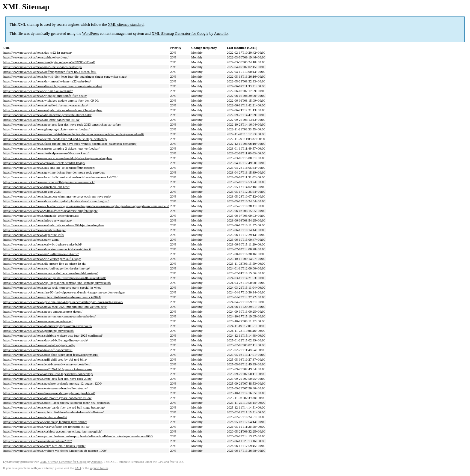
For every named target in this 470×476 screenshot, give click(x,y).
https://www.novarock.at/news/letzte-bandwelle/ (35, 417)
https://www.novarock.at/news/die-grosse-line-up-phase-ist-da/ (45, 263)
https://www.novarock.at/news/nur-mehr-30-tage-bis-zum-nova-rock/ (49, 182)
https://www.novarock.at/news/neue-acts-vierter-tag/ (38, 321)
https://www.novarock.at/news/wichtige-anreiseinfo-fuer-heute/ (45, 96)
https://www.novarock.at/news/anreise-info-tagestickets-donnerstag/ (48, 374)
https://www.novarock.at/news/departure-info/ (34, 235)
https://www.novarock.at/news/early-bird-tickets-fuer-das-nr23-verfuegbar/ (53, 110)
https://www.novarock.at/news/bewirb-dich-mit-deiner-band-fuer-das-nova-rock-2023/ (60, 177)
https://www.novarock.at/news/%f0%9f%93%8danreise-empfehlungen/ (51, 211)
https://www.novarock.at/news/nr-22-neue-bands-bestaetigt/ (43, 67)
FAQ (78, 468)
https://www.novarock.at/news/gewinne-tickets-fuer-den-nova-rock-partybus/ (54, 172)
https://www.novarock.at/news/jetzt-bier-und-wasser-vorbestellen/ (47, 364)
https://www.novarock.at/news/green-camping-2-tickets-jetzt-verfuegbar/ (51, 148)
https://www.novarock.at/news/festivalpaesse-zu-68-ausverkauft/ (46, 153)
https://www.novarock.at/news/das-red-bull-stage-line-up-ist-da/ (46, 340)
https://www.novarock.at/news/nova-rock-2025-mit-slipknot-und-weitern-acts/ (55, 307)
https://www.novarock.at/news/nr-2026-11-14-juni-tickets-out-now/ (48, 369)
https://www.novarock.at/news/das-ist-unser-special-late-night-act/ (47, 249)
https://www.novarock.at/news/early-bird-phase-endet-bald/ (43, 244)
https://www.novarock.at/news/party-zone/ (31, 239)
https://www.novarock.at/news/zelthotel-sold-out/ (36, 57)
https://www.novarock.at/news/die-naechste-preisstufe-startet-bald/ (47, 115)
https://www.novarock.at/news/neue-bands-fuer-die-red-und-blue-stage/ (51, 273)
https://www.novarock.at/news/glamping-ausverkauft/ (39, 331)
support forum (99, 468)
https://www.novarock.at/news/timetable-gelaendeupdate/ (41, 216)
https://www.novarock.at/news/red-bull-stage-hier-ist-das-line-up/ (47, 268)
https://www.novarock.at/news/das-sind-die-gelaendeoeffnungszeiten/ (49, 168)
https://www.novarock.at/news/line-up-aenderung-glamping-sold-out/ (49, 393)
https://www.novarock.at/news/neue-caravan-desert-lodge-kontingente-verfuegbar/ (58, 158)
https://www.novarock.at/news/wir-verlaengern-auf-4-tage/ (42, 259)
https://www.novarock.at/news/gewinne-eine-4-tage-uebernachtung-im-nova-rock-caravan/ (63, 302)
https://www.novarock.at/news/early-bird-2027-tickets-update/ (44, 446)
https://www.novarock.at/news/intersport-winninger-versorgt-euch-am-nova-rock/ (57, 196)
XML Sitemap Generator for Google (180, 33)
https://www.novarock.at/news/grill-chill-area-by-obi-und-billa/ (45, 359)
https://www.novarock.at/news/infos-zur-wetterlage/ (38, 220)
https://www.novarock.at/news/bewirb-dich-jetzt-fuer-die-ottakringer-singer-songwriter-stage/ (65, 76)
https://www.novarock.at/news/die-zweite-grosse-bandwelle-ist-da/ (47, 398)
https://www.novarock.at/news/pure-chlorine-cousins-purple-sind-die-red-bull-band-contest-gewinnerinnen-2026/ (78, 436)
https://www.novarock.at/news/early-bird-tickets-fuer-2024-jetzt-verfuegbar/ (54, 225)
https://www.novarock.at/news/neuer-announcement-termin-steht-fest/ (49, 316)
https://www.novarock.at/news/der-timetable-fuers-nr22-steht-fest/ (47, 81)
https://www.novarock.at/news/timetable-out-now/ (36, 187)
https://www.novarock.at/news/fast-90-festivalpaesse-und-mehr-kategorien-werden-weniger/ (64, 292)
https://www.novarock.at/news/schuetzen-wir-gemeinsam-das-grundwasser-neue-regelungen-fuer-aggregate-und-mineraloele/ (86, 206)
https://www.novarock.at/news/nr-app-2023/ (32, 192)
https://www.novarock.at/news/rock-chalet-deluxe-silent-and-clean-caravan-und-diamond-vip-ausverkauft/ (74, 134)
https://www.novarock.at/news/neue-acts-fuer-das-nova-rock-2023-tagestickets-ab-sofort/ (62, 124)
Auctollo (221, 33)
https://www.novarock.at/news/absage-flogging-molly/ (39, 345)
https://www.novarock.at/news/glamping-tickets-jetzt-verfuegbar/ (46, 129)
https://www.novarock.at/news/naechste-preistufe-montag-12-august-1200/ (53, 383)
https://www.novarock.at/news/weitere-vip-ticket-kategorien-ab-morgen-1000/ (55, 451)
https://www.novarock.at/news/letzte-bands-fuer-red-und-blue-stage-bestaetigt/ (55, 139)
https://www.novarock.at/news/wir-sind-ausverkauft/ (38, 91)
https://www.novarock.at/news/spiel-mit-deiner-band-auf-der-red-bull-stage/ (54, 412)
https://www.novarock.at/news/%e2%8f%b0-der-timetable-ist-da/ (46, 427)
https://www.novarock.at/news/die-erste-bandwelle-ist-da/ (42, 120)
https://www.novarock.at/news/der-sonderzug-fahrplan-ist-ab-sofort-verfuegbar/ (56, 201)
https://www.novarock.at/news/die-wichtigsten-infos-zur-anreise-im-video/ (53, 86)
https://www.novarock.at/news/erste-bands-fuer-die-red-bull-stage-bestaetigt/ (54, 407)
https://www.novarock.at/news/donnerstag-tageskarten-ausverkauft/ (48, 326)
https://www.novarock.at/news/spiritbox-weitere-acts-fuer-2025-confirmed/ (53, 335)
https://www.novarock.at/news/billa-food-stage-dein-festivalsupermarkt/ (51, 355)
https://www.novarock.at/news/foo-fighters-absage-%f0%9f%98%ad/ (49, 62)
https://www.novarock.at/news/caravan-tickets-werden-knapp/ (44, 163)
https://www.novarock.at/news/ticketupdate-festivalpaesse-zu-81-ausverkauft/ (55, 278)
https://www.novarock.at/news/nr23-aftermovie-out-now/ (41, 254)
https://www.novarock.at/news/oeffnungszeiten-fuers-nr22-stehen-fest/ (50, 72)
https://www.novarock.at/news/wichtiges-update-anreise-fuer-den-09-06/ (51, 100)
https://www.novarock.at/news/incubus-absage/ (34, 230)
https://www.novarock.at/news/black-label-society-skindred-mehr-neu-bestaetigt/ (57, 403)
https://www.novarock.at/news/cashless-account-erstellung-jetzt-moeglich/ (52, 431)
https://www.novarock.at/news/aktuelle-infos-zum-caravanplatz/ (46, 105)
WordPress (91, 33)
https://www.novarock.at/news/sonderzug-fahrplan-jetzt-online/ (45, 422)
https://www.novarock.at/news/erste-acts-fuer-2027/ (37, 441)
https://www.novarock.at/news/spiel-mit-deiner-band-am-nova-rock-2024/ (52, 297)
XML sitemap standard (126, 24)
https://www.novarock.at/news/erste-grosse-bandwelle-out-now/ (46, 388)
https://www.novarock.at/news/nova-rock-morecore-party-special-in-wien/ (52, 287)
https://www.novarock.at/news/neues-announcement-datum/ (43, 311)
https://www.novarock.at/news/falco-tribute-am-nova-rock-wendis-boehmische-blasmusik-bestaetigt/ (70, 144)
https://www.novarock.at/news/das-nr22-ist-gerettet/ (38, 52)
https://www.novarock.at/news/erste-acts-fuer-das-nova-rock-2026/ (48, 379)
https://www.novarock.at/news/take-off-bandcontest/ (38, 350)
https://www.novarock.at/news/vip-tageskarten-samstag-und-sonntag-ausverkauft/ (57, 283)
